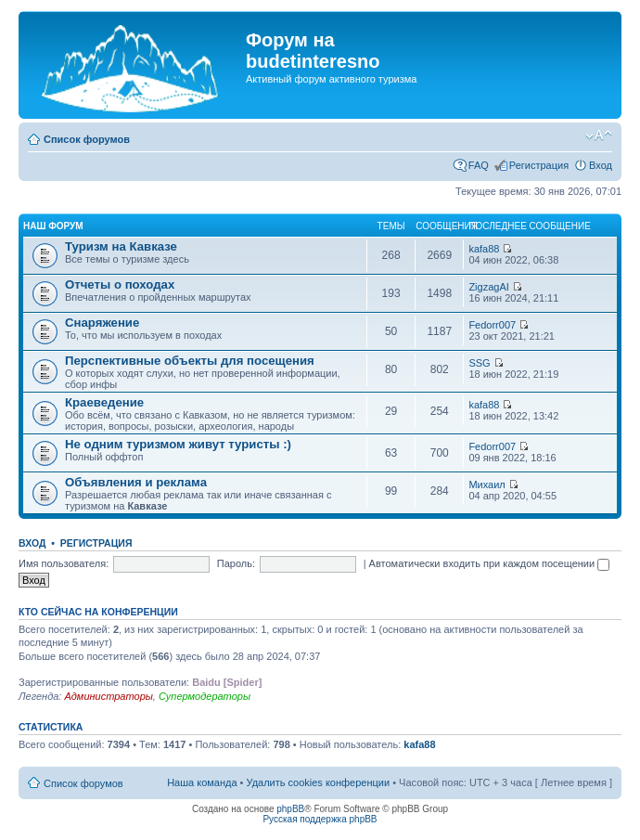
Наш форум (53, 226)
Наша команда (202, 782)
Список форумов (87, 139)
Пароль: (236, 563)
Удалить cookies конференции (319, 782)
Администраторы (108, 696)
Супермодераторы (205, 696)
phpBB (290, 809)
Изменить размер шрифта (599, 136)
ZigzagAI (488, 287)
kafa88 (484, 249)
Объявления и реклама (136, 482)
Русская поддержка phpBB (320, 819)
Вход (601, 165)
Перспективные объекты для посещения (190, 361)
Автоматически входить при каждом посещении (490, 563)
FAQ (479, 165)
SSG (479, 363)
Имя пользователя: (64, 563)
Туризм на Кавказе (121, 246)
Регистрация (539, 165)
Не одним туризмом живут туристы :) (178, 444)
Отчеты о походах (120, 284)
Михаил (486, 485)
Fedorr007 (492, 325)
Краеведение (104, 402)
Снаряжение (102, 323)
